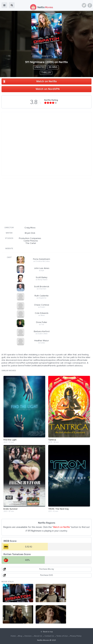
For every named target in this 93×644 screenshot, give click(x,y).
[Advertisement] (47, 202)
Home (13, 636)
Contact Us (49, 636)
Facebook (90, 5)
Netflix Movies (43, 640)
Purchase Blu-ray (47, 569)
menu (4, 5)
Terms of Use (62, 636)
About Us (38, 636)
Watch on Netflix (47, 81)
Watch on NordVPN (48, 89)
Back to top (48, 632)
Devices (28, 636)
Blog (20, 636)
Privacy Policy (76, 636)
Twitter (84, 5)
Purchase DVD (47, 575)
